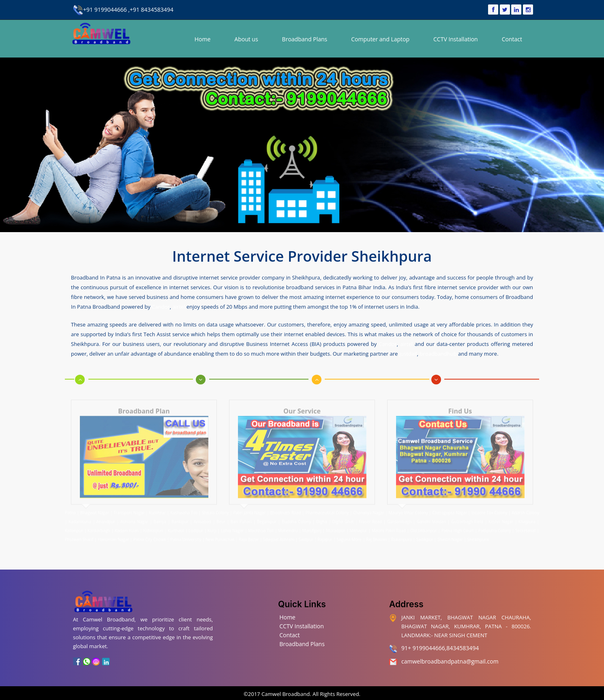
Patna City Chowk (150, 532)
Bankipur (180, 514)
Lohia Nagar (232, 523)
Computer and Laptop (380, 39)
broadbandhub (438, 351)
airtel (179, 304)
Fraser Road (370, 514)
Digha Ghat (343, 514)
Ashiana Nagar (134, 514)
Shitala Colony (215, 506)
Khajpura (527, 514)
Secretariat (525, 523)
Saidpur (306, 532)
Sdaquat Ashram (279, 532)
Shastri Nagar (450, 532)
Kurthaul (176, 523)
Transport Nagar (130, 506)
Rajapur (325, 532)
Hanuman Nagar (113, 532)
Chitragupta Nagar (450, 506)
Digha (322, 514)
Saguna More (349, 532)
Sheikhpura (478, 532)
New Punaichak (220, 532)
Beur (221, 514)
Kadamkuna (80, 514)
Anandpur (107, 514)
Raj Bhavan (377, 532)
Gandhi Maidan (431, 514)
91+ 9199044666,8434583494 (440, 647)
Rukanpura (402, 532)
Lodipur (196, 523)
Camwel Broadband (285, 692)
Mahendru (288, 523)
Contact (512, 39)
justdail (408, 351)
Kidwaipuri (153, 523)
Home (203, 39)
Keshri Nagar (501, 514)
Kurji (212, 523)
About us (246, 39)
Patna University (186, 532)
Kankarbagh (99, 523)
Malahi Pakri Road (389, 523)
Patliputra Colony (495, 523)
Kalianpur (74, 523)
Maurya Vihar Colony (408, 506)
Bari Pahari (241, 514)
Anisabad (202, 514)
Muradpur (335, 523)
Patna (71, 506)
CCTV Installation (456, 39)
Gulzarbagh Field (467, 514)
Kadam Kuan (127, 523)
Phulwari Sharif (79, 532)
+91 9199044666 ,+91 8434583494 (123, 10)
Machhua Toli (261, 523)
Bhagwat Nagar (95, 506)
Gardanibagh (399, 514)
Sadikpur (425, 532)
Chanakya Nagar (368, 506)
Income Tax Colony (489, 506)
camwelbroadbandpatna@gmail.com (450, 660)
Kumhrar (157, 506)
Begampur (267, 514)
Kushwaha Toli (184, 506)
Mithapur (359, 523)
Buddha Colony (296, 514)
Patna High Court (458, 523)
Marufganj (312, 523)
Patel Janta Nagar (249, 506)
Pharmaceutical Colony (327, 506)
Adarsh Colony (525, 506)
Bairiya (160, 514)
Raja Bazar (249, 532)
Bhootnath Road (285, 506)
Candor (161, 304)
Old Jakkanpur (424, 523)
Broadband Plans (305, 39)
